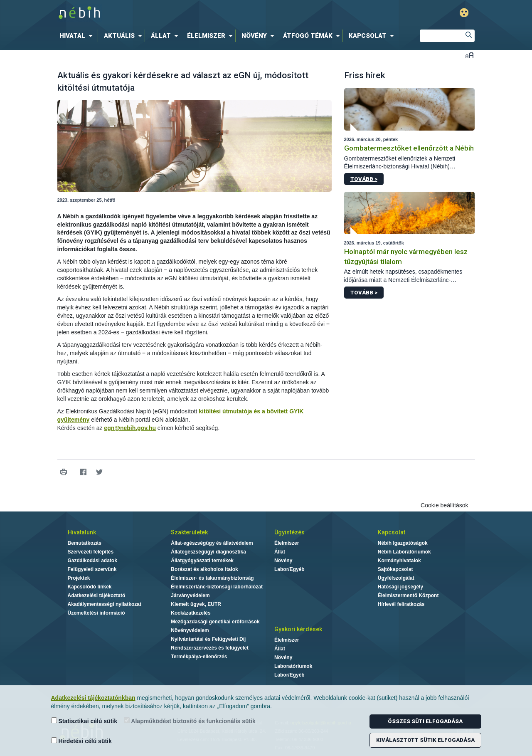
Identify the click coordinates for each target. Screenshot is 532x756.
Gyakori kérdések (298, 629)
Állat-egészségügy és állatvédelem (212, 543)
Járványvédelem (190, 595)
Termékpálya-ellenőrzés (199, 657)
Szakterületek (189, 532)
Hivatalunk (82, 532)
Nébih (177, 13)
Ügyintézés (289, 532)
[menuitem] (78, 36)
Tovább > (364, 179)
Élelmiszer (287, 543)
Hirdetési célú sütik (81, 741)
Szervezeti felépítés (91, 552)
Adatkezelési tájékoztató (97, 595)
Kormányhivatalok (399, 561)
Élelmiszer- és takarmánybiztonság (212, 578)
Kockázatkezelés (191, 613)
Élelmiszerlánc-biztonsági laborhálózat (217, 587)
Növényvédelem (190, 630)
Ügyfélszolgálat (396, 578)
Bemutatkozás (85, 543)
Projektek (79, 578)
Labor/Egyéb (289, 569)
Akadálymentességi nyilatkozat (105, 604)
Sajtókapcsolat (395, 569)
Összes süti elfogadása (425, 721)
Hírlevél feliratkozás (401, 604)
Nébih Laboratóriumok (404, 552)
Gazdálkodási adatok (92, 561)
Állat (280, 552)
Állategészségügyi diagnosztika (208, 552)
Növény (283, 561)
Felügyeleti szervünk (92, 569)
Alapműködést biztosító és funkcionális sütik (190, 721)
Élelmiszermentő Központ (408, 595)
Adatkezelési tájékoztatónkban (93, 698)
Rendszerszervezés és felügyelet (210, 648)
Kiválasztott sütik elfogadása (425, 740)
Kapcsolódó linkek (90, 587)
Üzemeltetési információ (96, 613)
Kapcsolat (392, 532)
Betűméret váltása (469, 55)
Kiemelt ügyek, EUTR (196, 604)
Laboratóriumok (293, 666)
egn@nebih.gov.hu (130, 428)
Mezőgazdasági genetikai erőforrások (215, 622)
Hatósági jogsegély (400, 587)
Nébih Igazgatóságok (403, 543)
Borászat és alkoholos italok (204, 569)
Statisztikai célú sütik (84, 721)
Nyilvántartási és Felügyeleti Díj (208, 639)
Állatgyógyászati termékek (202, 561)
